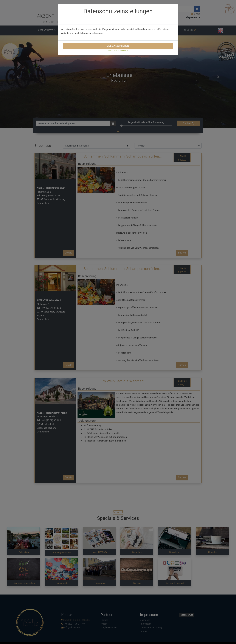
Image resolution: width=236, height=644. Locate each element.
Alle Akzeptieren (118, 46)
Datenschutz (124, 51)
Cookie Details (113, 51)
